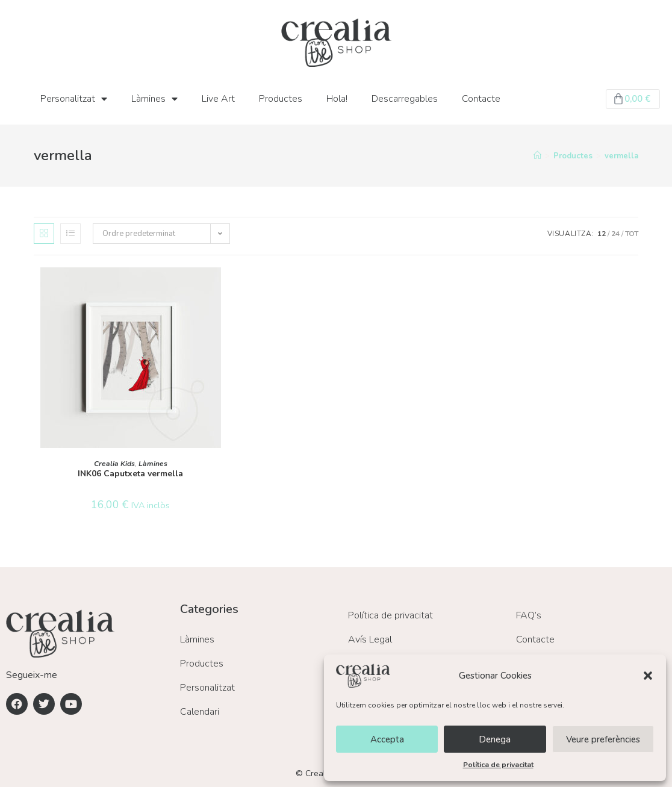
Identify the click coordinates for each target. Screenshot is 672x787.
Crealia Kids (114, 464)
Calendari (200, 712)
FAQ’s (529, 615)
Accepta (387, 739)
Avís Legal (370, 639)
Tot (632, 234)
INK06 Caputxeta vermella (130, 474)
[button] (648, 676)
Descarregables (405, 99)
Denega (495, 739)
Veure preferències (603, 739)
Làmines (154, 99)
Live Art (218, 99)
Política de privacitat (498, 765)
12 (602, 234)
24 (615, 234)
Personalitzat (74, 99)
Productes (281, 99)
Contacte (481, 99)
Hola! (337, 99)
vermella (621, 156)
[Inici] (537, 156)
